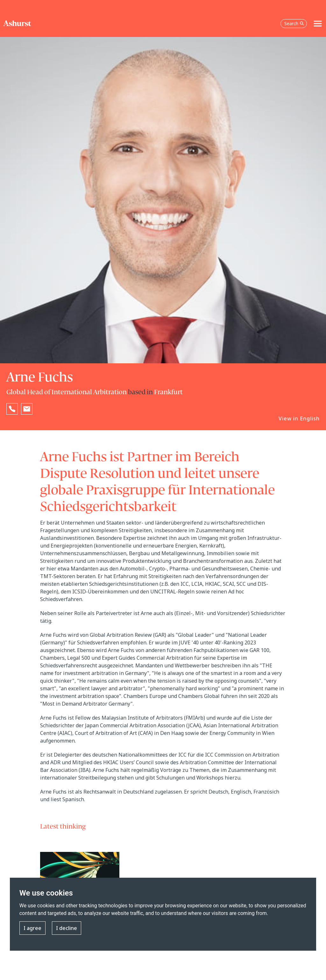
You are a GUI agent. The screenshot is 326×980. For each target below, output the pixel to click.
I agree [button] (32, 928)
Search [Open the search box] (294, 23)
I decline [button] (67, 928)
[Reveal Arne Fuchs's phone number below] (12, 409)
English (310, 418)
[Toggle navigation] (318, 24)
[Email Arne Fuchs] (27, 409)
